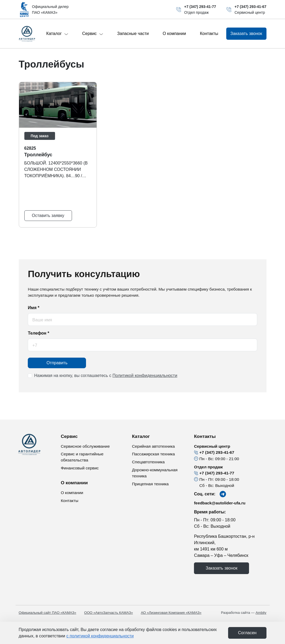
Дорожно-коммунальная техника (155, 473)
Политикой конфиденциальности (145, 376)
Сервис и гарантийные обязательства (82, 457)
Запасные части (133, 34)
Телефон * (39, 333)
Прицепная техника (150, 484)
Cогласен (247, 633)
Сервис (93, 34)
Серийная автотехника (153, 446)
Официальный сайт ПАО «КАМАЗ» (48, 613)
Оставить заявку (48, 216)
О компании (174, 34)
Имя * (33, 308)
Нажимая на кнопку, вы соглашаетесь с (106, 376)
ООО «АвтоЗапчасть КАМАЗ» (108, 613)
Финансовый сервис (80, 468)
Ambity (261, 613)
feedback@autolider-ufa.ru (220, 503)
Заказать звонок (221, 568)
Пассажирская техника (153, 454)
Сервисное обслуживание (85, 446)
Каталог (57, 34)
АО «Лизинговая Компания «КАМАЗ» (171, 613)
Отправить (57, 363)
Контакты (209, 34)
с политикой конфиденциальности (100, 636)
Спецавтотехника (148, 462)
